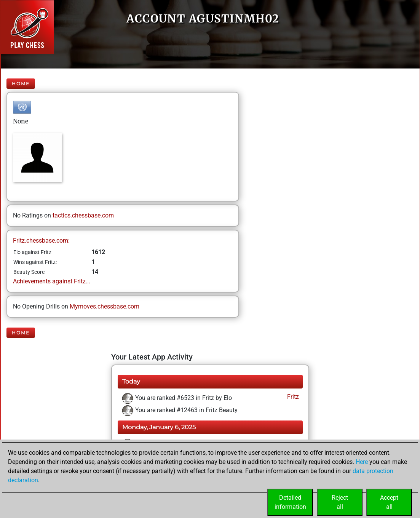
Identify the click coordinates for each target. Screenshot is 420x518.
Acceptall (389, 502)
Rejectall (340, 502)
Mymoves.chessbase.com (105, 306)
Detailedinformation (290, 502)
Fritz (292, 397)
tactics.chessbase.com (83, 215)
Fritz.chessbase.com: (41, 241)
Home (21, 84)
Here (362, 462)
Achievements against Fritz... (52, 281)
